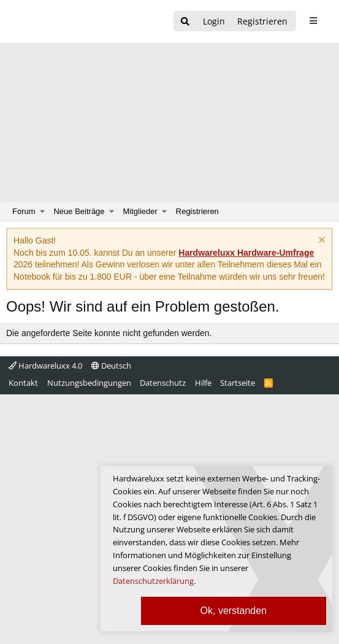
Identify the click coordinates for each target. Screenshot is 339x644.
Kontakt (23, 383)
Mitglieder (140, 211)
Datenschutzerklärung (153, 581)
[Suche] (185, 22)
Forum (24, 211)
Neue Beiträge (79, 211)
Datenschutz (163, 383)
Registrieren (197, 211)
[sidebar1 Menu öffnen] (313, 21)
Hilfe (203, 383)
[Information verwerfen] (320, 241)
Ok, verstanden (234, 611)
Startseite (238, 383)
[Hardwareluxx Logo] (74, 21)
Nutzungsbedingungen (89, 383)
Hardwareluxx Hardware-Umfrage (246, 253)
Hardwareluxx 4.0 (45, 366)
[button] (43, 212)
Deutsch (111, 366)
